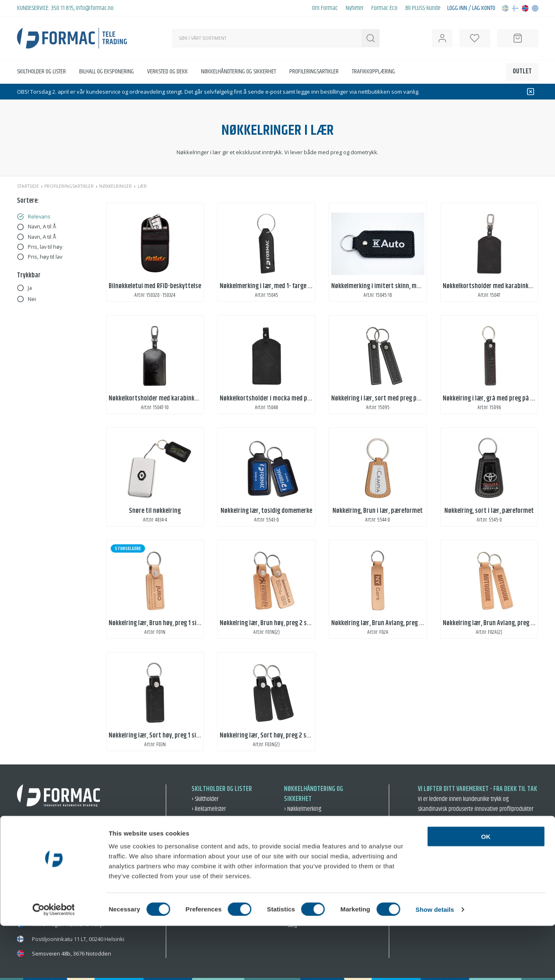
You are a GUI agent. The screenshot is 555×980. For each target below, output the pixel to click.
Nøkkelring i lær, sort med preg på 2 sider (385, 399)
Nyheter (355, 8)
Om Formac (325, 8)
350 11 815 (62, 8)
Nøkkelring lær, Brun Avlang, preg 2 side (494, 623)
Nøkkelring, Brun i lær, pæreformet (378, 511)
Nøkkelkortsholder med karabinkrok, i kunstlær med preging (188, 399)
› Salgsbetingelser (440, 870)
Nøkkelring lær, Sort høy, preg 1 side (155, 736)
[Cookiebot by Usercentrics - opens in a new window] (54, 964)
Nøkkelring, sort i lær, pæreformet (489, 511)
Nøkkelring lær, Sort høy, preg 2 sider (268, 736)
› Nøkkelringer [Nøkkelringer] (300, 852)
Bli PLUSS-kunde (423, 8)
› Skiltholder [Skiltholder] (205, 799)
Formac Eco (384, 8)
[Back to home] (72, 38)
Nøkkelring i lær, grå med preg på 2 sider (495, 399)
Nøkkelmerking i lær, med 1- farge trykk (271, 286)
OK (486, 891)
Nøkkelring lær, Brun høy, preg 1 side (156, 623)
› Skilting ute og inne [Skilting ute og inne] (215, 852)
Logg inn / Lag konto (471, 8)
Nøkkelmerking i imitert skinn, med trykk (385, 286)
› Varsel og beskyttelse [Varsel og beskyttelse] (310, 829)
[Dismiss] (531, 92)
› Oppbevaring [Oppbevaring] (300, 819)
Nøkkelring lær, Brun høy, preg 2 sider (268, 623)
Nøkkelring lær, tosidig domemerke (266, 511)
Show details (435, 964)
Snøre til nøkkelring (155, 511)
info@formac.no (95, 8)
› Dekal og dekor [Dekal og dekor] (210, 842)
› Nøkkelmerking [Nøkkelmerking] (303, 809)
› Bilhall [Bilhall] (200, 832)
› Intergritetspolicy (493, 870)
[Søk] (267, 38)
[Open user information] (442, 38)
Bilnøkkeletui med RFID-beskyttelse (155, 286)
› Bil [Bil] (288, 862)
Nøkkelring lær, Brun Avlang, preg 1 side (382, 623)
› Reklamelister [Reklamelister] (209, 809)
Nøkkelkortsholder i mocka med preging (272, 399)
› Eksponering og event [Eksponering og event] (218, 862)
